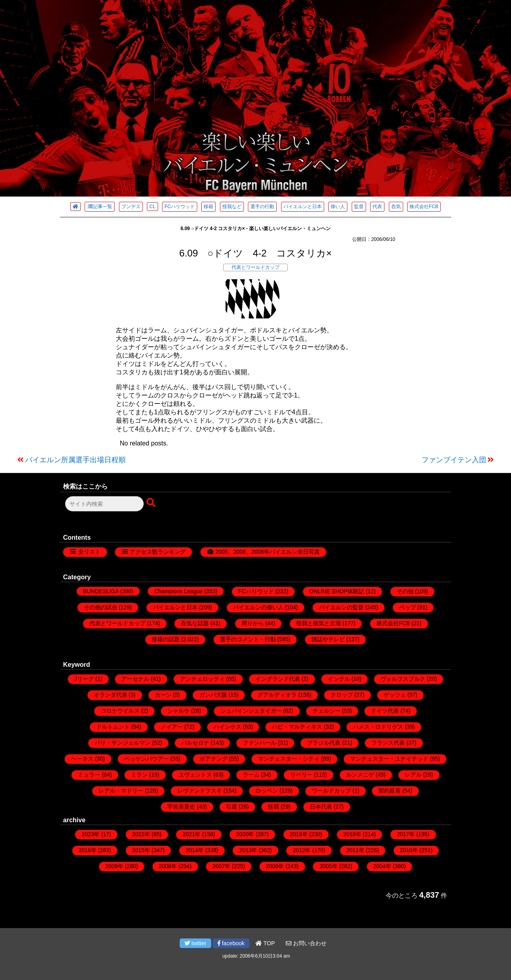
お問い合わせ (306, 943)
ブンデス (131, 207)
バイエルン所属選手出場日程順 (75, 460)
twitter (195, 943)
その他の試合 (101, 607)
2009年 (114, 866)
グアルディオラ (277, 695)
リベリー (301, 775)
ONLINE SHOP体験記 (337, 591)
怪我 (273, 807)
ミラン (139, 775)
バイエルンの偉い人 (258, 607)
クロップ (342, 695)
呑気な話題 (195, 623)
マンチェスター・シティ (289, 759)
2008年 (168, 866)
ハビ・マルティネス (297, 727)
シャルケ (178, 711)
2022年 (141, 834)
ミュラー (89, 775)
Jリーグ (84, 679)
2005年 (328, 866)
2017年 (406, 834)
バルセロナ (195, 743)
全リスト (89, 552)
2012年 (302, 850)
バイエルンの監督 (341, 607)
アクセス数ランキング (158, 552)
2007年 (221, 866)
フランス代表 (388, 743)
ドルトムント (113, 727)
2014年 (195, 850)
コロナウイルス (120, 711)
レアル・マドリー (121, 791)
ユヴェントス (195, 775)
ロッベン (267, 791)
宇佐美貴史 (181, 807)
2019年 (299, 834)
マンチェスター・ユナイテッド (389, 759)
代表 (377, 207)
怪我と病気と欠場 (319, 623)
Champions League (178, 591)
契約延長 (390, 791)
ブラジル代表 (324, 743)
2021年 (191, 834)
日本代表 (321, 807)
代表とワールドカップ (255, 267)
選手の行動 (262, 207)
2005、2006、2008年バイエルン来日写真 (267, 552)
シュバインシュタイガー (251, 711)
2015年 (141, 850)
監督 (359, 207)
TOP (265, 943)
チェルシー (327, 711)
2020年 (245, 834)
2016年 (88, 850)
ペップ (408, 607)
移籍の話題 (166, 639)
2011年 (356, 850)
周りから (253, 623)
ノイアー (172, 727)
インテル (339, 679)
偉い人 (338, 207)
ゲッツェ (395, 695)
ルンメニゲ (360, 775)
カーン (163, 695)
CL (152, 207)
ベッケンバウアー (147, 759)
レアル (413, 775)
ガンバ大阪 (213, 695)
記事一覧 (100, 207)
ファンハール (259, 743)
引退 (232, 807)
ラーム (251, 775)
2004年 (382, 866)
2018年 (352, 834)
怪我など (232, 207)
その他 (405, 591)
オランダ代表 (111, 695)
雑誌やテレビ (328, 639)
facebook (231, 943)
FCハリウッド (180, 207)
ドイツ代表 (385, 711)
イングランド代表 (278, 679)
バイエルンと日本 (303, 207)
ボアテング (214, 759)
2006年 (275, 866)
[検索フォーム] (104, 504)
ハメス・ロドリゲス (378, 727)
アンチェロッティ (202, 679)
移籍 (208, 207)
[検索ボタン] (152, 503)
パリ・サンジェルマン (123, 743)
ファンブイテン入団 (454, 460)
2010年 (409, 850)
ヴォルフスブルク (403, 679)
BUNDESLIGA (101, 591)
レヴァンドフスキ (200, 791)
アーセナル (135, 679)
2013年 (248, 850)
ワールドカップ (331, 791)
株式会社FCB (424, 207)
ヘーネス (82, 759)
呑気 (396, 207)
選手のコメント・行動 (248, 639)
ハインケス (228, 727)
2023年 (90, 834)
